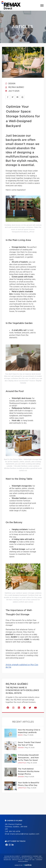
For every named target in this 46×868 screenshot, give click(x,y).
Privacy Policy (18, 860)
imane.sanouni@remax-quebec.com (25, 834)
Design (10, 84)
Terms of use (29, 860)
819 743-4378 (15, 832)
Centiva (27, 865)
